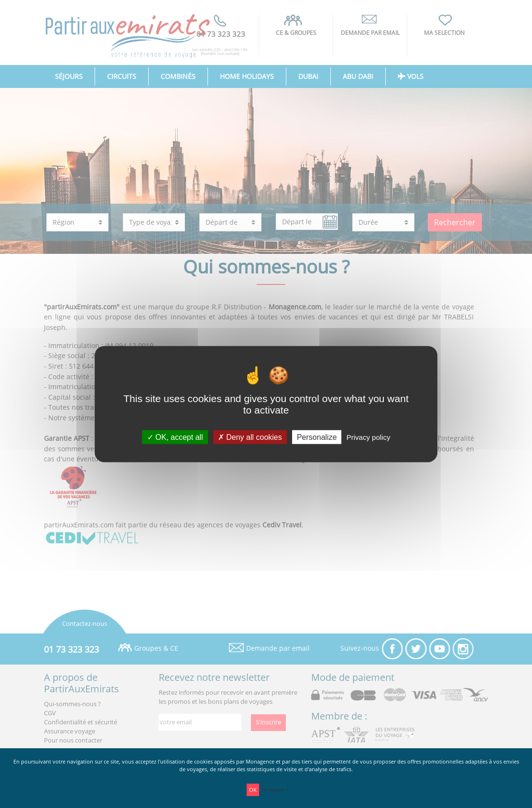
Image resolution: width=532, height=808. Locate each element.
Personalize (317, 437)
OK (253, 790)
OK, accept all (175, 437)
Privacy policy (369, 437)
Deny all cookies (250, 437)
